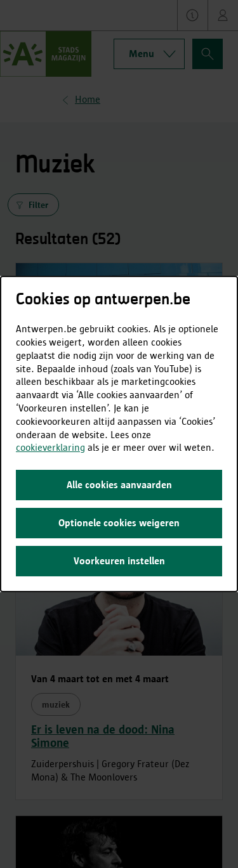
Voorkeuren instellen (119, 561)
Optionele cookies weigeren (119, 523)
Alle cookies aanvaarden (119, 485)
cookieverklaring (50, 447)
